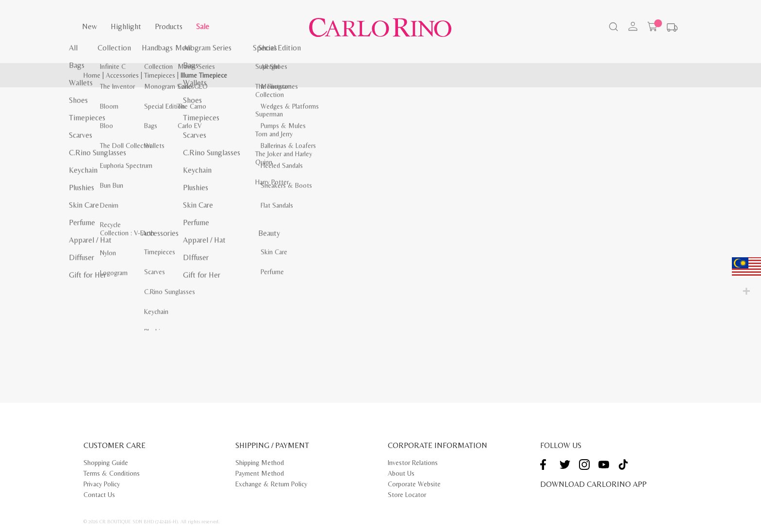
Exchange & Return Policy (271, 484)
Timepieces (160, 75)
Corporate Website (414, 484)
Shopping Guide (106, 463)
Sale (203, 26)
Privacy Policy (102, 484)
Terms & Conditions (112, 473)
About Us (401, 473)
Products (169, 26)
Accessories (122, 75)
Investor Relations (413, 463)
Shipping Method (260, 463)
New (90, 26)
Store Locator (407, 495)
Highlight (126, 26)
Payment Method (260, 473)
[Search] (612, 28)
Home (92, 75)
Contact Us (99, 495)
